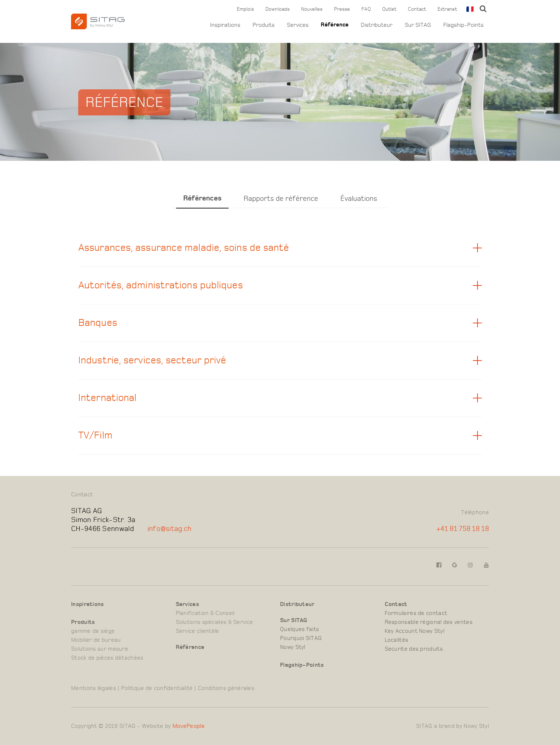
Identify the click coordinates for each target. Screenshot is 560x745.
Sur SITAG (418, 25)
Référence (335, 25)
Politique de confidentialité (157, 688)
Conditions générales (226, 688)
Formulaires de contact (416, 613)
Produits (264, 25)
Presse (342, 9)
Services (298, 25)
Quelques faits (299, 629)
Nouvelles (312, 9)
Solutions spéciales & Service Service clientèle (214, 627)
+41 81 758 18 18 (463, 529)
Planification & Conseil (205, 613)
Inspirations (225, 25)
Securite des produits (414, 649)
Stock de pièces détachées (107, 658)
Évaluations (359, 198)
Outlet (389, 9)
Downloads (277, 9)
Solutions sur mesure (100, 649)
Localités (397, 640)
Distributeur (377, 25)
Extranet (447, 9)
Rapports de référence (281, 198)
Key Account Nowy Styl (414, 631)
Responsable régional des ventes (429, 622)
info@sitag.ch (170, 529)
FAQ (366, 9)
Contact (417, 9)
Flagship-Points (463, 25)
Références (202, 198)
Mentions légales (94, 688)
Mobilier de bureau (96, 640)
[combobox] (469, 9)
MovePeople (189, 726)
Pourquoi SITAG (301, 638)
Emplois (245, 9)
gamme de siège (93, 631)
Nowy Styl (293, 647)
